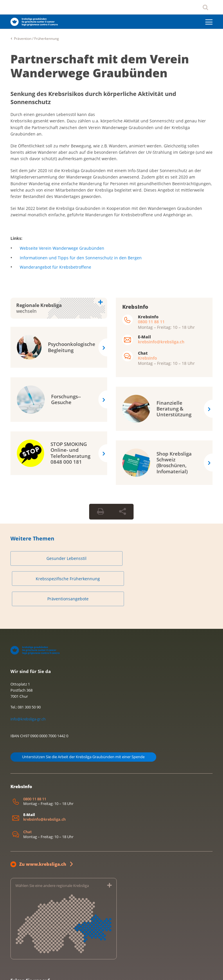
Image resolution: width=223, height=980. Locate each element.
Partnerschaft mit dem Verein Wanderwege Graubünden (100, 66)
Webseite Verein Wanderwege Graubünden (62, 248)
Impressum (19, 969)
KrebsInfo (148, 358)
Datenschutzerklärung (50, 969)
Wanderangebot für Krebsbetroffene (55, 267)
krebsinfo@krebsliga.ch (161, 342)
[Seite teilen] (123, 512)
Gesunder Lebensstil (43, 558)
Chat (27, 793)
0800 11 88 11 (151, 322)
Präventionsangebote (180, 558)
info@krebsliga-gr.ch (28, 680)
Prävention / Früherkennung (36, 39)
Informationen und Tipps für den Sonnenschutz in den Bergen (81, 258)
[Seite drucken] (100, 512)
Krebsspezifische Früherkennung (111, 559)
